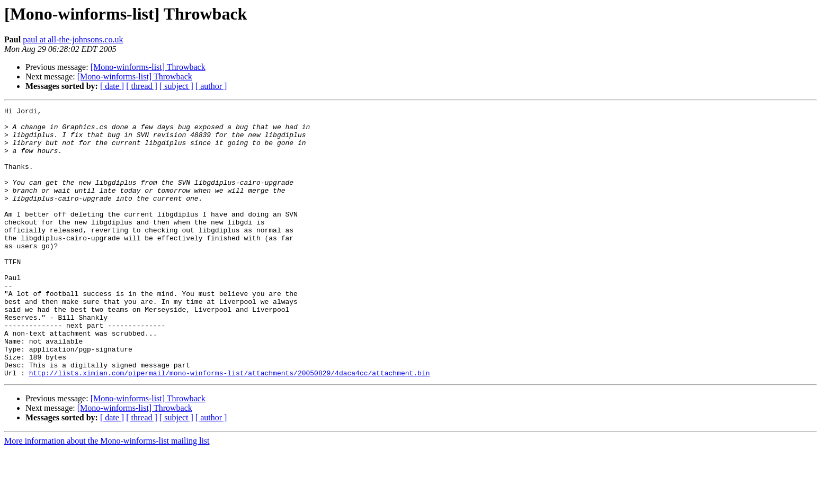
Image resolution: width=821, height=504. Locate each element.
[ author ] (211, 86)
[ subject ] (176, 86)
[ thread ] (142, 86)
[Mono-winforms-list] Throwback (148, 67)
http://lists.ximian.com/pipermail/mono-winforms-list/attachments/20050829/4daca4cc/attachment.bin (230, 427)
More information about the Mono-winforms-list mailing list (107, 495)
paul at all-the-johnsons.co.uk (73, 39)
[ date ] (112, 86)
